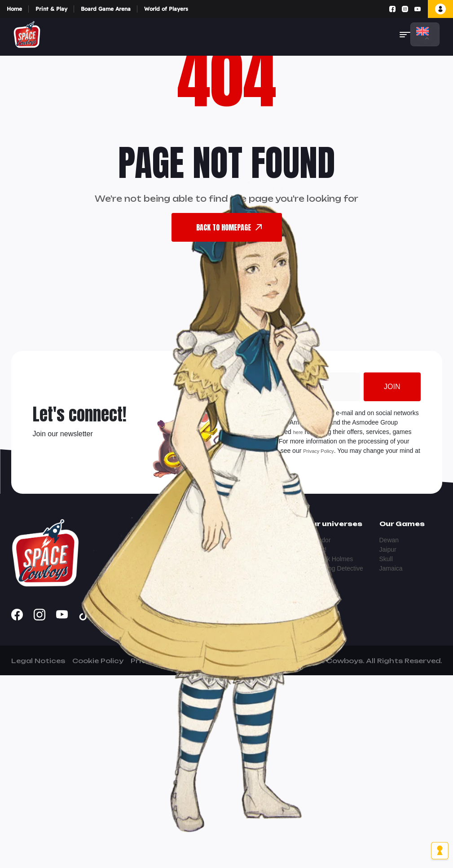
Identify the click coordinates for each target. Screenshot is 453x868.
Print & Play (51, 9)
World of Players (166, 9)
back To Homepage (229, 227)
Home (14, 9)
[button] (405, 35)
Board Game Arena (106, 9)
